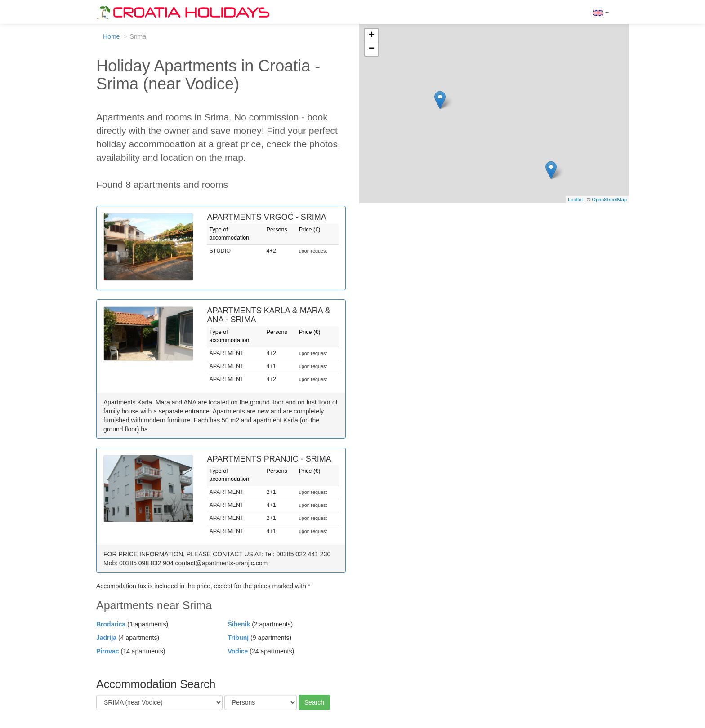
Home (111, 36)
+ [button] (372, 36)
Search (314, 702)
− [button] (372, 49)
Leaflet (575, 200)
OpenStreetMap (609, 200)
